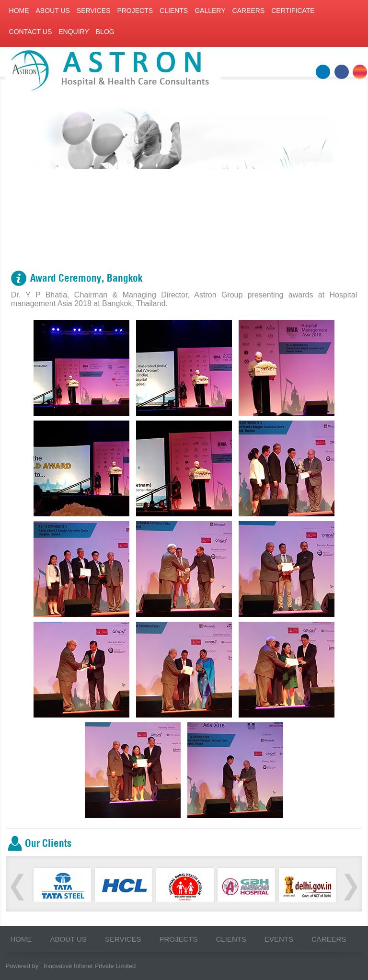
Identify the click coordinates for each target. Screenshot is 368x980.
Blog (105, 32)
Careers (249, 11)
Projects (135, 11)
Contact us (31, 32)
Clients (174, 11)
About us (53, 11)
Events (279, 939)
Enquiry (74, 32)
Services (94, 11)
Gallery (210, 11)
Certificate (293, 11)
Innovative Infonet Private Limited (90, 966)
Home (19, 11)
